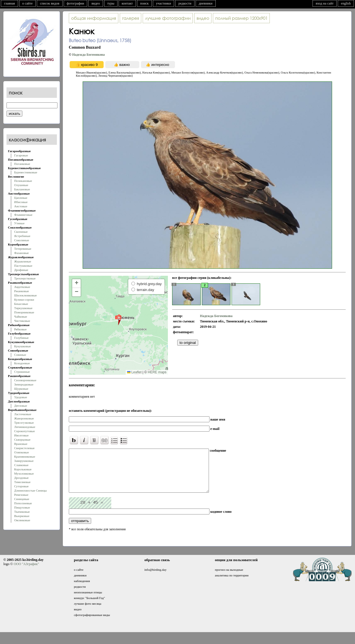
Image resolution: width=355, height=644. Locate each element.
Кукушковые (23, 346)
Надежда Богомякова (88, 55)
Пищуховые (22, 507)
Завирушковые (24, 461)
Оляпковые (22, 452)
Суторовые (21, 486)
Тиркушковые (23, 308)
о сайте (28, 3)
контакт (127, 3)
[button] (118, 320)
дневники (206, 3)
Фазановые (22, 253)
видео (96, 3)
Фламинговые (23, 215)
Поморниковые (24, 312)
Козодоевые (22, 363)
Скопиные (21, 232)
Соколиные (22, 240)
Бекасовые (21, 304)
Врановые (21, 444)
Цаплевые (21, 198)
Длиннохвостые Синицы (30, 490)
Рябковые (20, 329)
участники (163, 3)
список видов (50, 3)
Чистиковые (22, 321)
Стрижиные (22, 372)
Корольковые (23, 469)
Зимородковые (24, 384)
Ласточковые (23, 414)
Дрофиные (21, 270)
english (346, 3)
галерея (131, 18)
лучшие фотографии (168, 18)
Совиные (20, 355)
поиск (144, 3)
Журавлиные (23, 261)
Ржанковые (22, 291)
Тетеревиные (23, 249)
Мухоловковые (24, 473)
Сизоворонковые (25, 380)
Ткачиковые (22, 512)
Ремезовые (21, 495)
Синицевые (22, 499)
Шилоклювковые (25, 295)
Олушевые (21, 185)
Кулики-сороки (24, 300)
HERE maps (157, 372)
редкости (185, 3)
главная (9, 3)
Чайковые (21, 316)
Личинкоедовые (25, 427)
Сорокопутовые (24, 431)
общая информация (94, 18)
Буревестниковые (26, 172)
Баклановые (22, 189)
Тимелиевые (22, 482)
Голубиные (21, 338)
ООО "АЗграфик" (26, 572)
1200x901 (241, 18)
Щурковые (21, 389)
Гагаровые (21, 155)
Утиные (19, 223)
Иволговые (21, 435)
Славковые (21, 465)
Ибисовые (21, 202)
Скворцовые (22, 440)
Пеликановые (23, 181)
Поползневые (23, 503)
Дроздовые (21, 478)
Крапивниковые (25, 456)
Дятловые (21, 406)
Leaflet (134, 372)
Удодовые (21, 397)
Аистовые (21, 206)
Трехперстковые (25, 278)
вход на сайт (325, 3)
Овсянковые (22, 520)
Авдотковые (22, 287)
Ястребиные (22, 236)
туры (111, 3)
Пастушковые (23, 266)
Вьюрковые (22, 516)
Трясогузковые (24, 423)
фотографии (76, 3)
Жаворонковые (24, 418)
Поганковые (22, 164)
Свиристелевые (24, 448)
